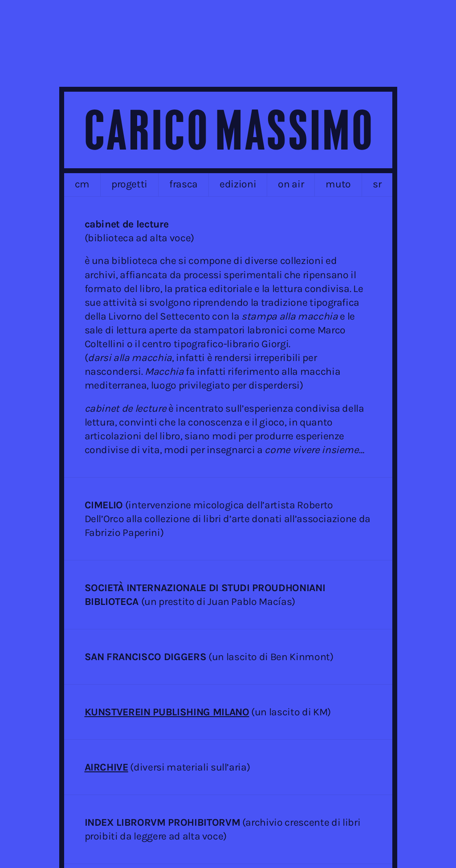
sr (377, 184)
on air (291, 184)
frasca (183, 184)
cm (82, 184)
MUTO (338, 184)
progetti (129, 184)
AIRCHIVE (106, 767)
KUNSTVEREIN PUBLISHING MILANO (167, 712)
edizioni (238, 184)
